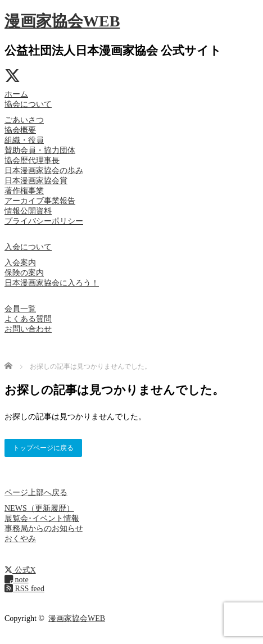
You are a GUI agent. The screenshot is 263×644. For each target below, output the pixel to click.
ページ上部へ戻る (36, 493)
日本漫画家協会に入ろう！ (52, 283)
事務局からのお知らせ (44, 529)
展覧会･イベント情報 (42, 518)
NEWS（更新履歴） (39, 508)
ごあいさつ (24, 120)
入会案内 (20, 263)
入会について (28, 247)
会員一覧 (20, 309)
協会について (28, 104)
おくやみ (20, 539)
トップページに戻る (43, 448)
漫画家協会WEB (62, 21)
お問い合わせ (28, 329)
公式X (20, 570)
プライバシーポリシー (44, 221)
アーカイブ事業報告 (40, 201)
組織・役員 (24, 140)
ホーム (16, 94)
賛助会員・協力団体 (40, 150)
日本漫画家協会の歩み (44, 171)
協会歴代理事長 (32, 160)
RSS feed (24, 589)
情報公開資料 (28, 211)
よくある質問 (28, 319)
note (17, 580)
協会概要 (20, 130)
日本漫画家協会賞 (36, 181)
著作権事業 (24, 191)
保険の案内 (24, 273)
